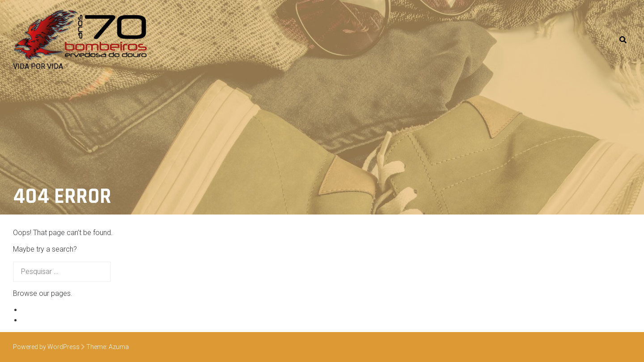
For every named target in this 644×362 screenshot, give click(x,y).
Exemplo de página (52, 310)
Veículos (35, 320)
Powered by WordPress (46, 347)
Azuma (119, 347)
